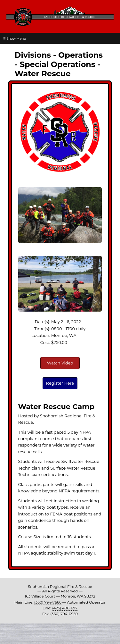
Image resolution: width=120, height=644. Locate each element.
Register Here (60, 383)
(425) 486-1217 (65, 608)
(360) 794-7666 (48, 602)
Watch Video (60, 363)
